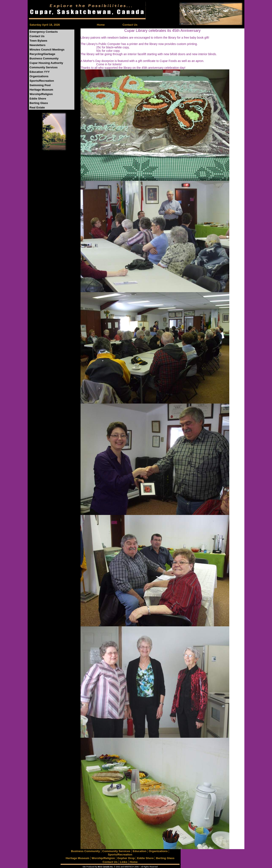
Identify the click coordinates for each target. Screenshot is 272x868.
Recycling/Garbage (42, 54)
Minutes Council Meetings (47, 50)
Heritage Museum (41, 90)
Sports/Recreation (42, 81)
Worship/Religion (41, 94)
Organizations (39, 76)
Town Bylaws (38, 41)
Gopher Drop (126, 858)
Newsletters (38, 45)
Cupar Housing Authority (46, 63)
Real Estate (37, 107)
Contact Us (130, 25)
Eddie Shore (38, 99)
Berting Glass (39, 103)
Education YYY (40, 72)
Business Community (44, 58)
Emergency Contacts (44, 32)
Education (139, 851)
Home (101, 25)
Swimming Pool (40, 85)
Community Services (44, 67)
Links (124, 862)
